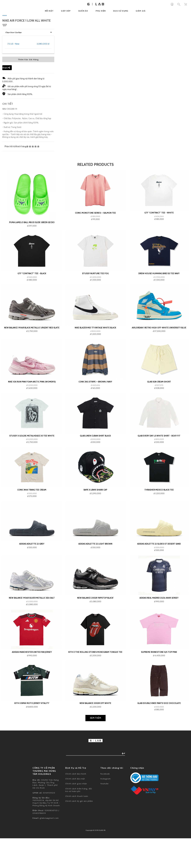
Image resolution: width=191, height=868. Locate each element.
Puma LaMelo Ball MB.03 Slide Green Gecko (32, 357)
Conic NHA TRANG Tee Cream (32, 625)
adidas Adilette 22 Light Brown (95, 679)
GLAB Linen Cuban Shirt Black (95, 571)
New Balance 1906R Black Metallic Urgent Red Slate (32, 463)
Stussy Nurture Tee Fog (95, 408)
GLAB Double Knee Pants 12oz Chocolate (159, 838)
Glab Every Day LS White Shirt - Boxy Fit (159, 571)
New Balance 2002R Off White (95, 838)
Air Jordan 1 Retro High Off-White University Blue (159, 463)
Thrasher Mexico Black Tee (159, 625)
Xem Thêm (95, 853)
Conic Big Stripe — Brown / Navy (95, 517)
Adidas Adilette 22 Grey (32, 679)
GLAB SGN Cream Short (159, 517)
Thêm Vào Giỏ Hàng (28, 194)
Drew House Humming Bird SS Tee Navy (159, 408)
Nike (5, 150)
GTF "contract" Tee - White (159, 348)
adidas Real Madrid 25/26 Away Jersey (159, 733)
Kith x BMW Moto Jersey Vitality (32, 838)
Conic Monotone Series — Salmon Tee (95, 348)
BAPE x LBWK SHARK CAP (95, 625)
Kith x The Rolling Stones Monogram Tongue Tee (95, 787)
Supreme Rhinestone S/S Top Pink (159, 787)
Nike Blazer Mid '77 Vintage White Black (95, 463)
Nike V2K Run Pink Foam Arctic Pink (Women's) (32, 517)
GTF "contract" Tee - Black (32, 408)
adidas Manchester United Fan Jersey (32, 787)
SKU (4, 244)
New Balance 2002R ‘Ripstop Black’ (95, 733)
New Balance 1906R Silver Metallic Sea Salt (32, 733)
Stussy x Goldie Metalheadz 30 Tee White (32, 571)
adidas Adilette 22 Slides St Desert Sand (159, 679)
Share (6, 203)
